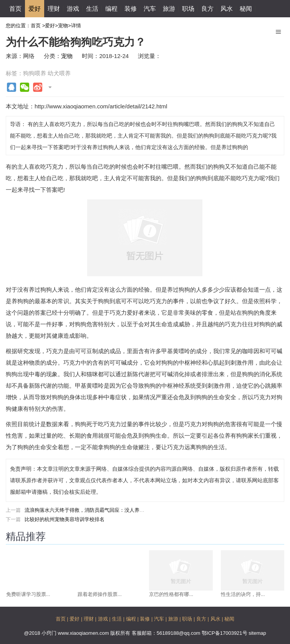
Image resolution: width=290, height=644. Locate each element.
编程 (111, 9)
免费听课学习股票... (28, 594)
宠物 (63, 26)
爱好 (35, 9)
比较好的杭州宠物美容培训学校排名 (65, 519)
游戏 (73, 9)
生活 (92, 9)
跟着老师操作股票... (100, 594)
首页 (15, 9)
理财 (54, 9)
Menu (278, 29)
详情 (76, 26)
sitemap (257, 633)
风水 (227, 9)
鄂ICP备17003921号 (225, 633)
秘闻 (246, 9)
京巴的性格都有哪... (171, 594)
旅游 (169, 9)
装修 (131, 9)
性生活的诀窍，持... (243, 594)
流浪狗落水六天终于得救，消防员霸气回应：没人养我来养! (90, 510)
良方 (207, 9)
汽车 (150, 9)
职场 (188, 9)
